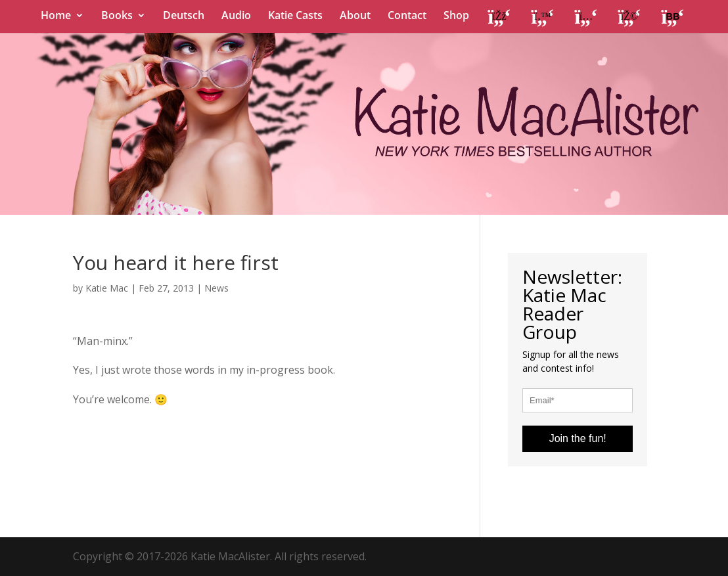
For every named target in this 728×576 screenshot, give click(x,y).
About (355, 16)
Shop (456, 16)
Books (117, 16)
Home (56, 16)
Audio (236, 16)
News (216, 288)
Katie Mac (107, 288)
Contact (407, 16)
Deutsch (184, 16)
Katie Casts (295, 16)
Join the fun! (578, 438)
